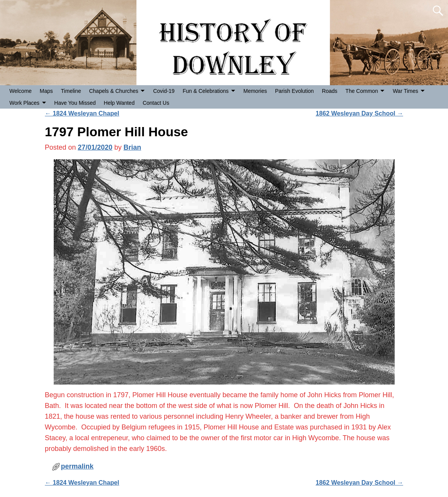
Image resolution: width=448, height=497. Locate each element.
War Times (405, 91)
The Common (362, 91)
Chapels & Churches (114, 91)
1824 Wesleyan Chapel (82, 113)
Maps (46, 91)
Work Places (25, 103)
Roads (329, 91)
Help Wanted (119, 103)
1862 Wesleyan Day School (359, 113)
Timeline (71, 91)
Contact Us (156, 103)
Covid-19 (164, 91)
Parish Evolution (294, 91)
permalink (77, 466)
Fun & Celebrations (206, 91)
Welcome (21, 91)
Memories (255, 91)
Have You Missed (75, 103)
